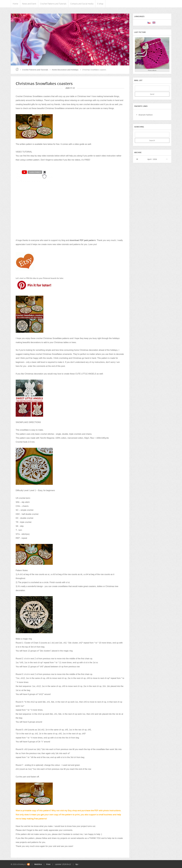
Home (15, 4)
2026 (155, 159)
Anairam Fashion (146, 115)
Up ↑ (77, 864)
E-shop (100, 4)
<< (138, 159)
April (149, 159)
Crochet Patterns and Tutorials (53, 4)
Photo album (152, 70)
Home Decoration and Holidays (65, 70)
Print (48, 864)
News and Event (29, 4)
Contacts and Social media (82, 4)
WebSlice (38, 864)
